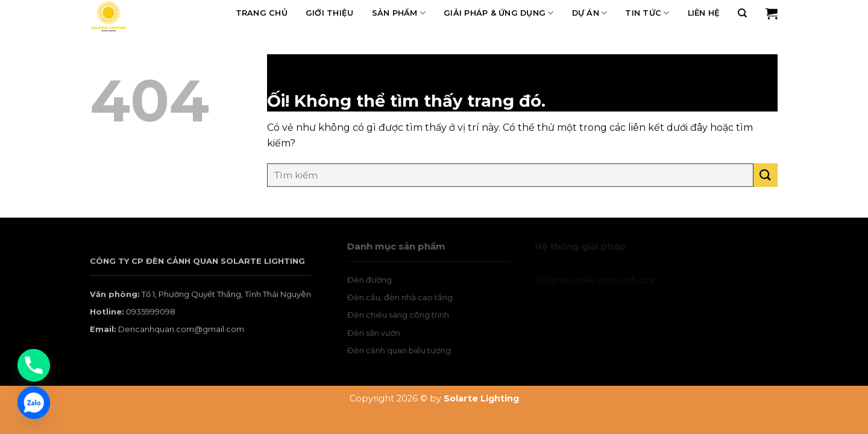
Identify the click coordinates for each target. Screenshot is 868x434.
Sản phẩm (399, 13)
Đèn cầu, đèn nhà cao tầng (411, 297)
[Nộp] (766, 175)
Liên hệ (704, 13)
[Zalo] (34, 403)
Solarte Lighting (481, 398)
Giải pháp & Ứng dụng (499, 13)
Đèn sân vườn (385, 333)
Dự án (590, 13)
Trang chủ (262, 13)
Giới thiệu (330, 13)
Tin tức (647, 13)
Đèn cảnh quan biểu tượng (410, 350)
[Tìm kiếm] (742, 13)
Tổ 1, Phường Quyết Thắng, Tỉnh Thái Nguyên (226, 304)
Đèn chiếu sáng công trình (410, 315)
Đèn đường (381, 280)
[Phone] (34, 365)
